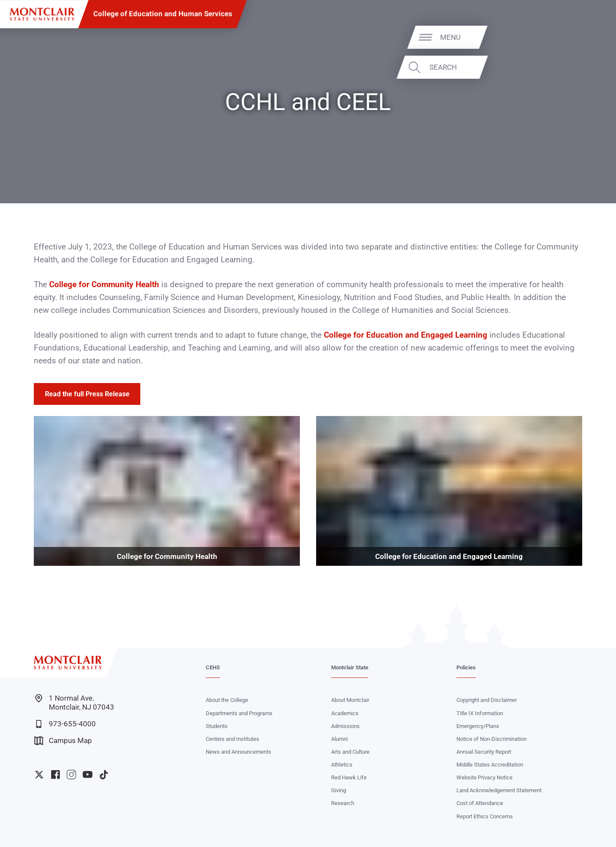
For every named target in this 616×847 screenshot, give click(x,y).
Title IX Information (480, 713)
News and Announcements (238, 752)
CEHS (213, 667)
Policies (466, 667)
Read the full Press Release (87, 394)
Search (580, 67)
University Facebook (55, 774)
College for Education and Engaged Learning (406, 335)
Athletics (342, 765)
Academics (345, 713)
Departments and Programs (239, 713)
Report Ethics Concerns (485, 816)
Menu (588, 37)
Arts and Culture (350, 752)
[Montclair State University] (42, 14)
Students (217, 726)
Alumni (339, 739)
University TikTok (104, 774)
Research (343, 803)
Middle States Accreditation (490, 765)
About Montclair (350, 700)
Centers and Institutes (232, 739)
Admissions (345, 726)
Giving (339, 790)
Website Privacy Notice (484, 777)
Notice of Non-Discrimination (492, 739)
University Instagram (71, 774)
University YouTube (87, 774)
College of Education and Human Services (163, 14)
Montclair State (350, 667)
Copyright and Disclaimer (487, 700)
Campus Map (63, 741)
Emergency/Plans (478, 726)
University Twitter (39, 774)
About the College (227, 700)
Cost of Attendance (480, 803)
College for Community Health (104, 285)
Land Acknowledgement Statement (499, 790)
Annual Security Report (484, 752)
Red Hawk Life (349, 777)
